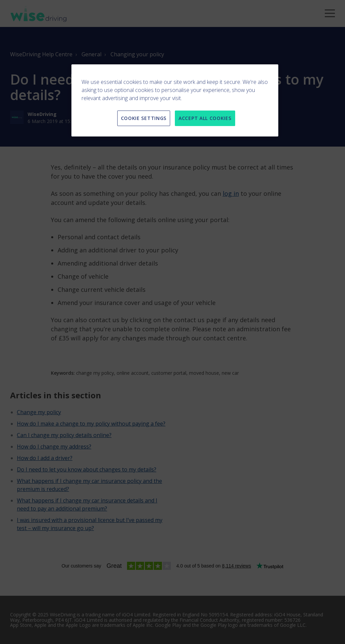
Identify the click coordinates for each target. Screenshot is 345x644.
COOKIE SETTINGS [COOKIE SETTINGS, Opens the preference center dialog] (144, 118)
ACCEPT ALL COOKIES (205, 118)
